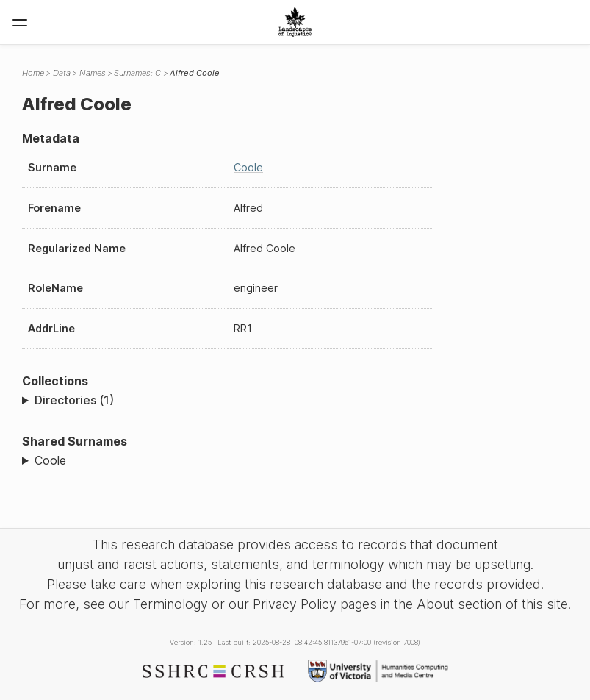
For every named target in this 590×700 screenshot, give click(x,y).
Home (33, 73)
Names (93, 73)
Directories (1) (74, 400)
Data (62, 73)
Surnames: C (137, 73)
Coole (248, 167)
